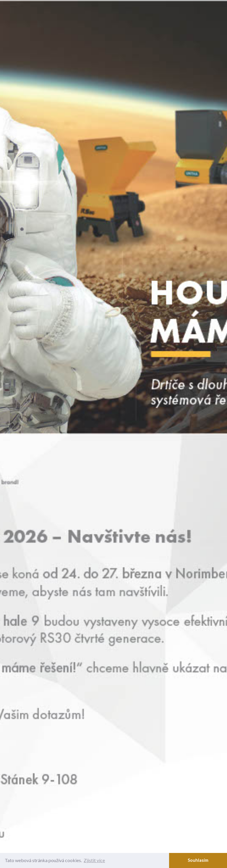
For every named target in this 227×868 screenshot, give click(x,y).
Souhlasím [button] (198, 860)
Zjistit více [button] (94, 860)
